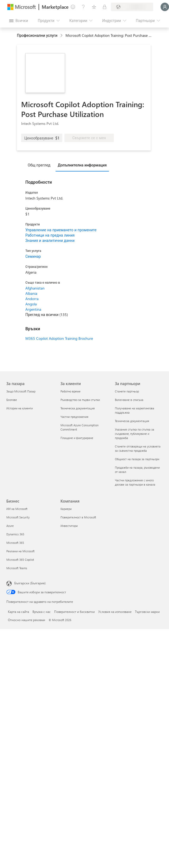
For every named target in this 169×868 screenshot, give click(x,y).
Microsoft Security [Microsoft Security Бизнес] (18, 517)
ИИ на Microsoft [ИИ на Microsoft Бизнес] (17, 509)
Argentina (33, 309)
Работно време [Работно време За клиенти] (71, 391)
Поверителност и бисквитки (74, 612)
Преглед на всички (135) (47, 315)
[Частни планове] (105, 7)
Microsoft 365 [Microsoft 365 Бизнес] (15, 543)
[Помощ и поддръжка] (83, 7)
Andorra (32, 299)
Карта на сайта (18, 612)
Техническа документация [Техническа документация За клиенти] (78, 408)
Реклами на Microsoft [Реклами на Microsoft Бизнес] (20, 551)
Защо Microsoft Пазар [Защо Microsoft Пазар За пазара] (21, 391)
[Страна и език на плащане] (132, 7)
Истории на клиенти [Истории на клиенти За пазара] (20, 408)
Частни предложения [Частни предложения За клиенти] (74, 417)
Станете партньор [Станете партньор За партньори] (127, 391)
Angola (31, 304)
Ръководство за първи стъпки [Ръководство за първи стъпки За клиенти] (80, 400)
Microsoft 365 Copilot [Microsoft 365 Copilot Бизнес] (20, 560)
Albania (31, 293)
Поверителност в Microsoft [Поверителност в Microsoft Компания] (78, 517)
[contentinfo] (62, 36)
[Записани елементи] (94, 7)
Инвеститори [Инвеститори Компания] (69, 526)
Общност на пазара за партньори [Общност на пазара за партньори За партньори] (137, 459)
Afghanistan (35, 288)
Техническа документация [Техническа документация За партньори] (132, 421)
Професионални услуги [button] (37, 35)
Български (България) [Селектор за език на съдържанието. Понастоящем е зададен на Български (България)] (30, 583)
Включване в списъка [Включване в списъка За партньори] (129, 400)
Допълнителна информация (82, 165)
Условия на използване (115, 612)
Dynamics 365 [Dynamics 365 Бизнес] (15, 534)
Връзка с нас (42, 612)
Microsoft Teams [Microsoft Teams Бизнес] (17, 568)
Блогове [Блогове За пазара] (12, 400)
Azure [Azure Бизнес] (10, 526)
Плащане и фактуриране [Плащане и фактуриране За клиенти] (77, 438)
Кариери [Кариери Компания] (66, 509)
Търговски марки (147, 612)
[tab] (40, 165)
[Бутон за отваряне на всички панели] (19, 21)
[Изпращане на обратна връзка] (73, 7)
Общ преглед (39, 165)
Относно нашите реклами (27, 620)
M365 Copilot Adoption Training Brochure (59, 338)
